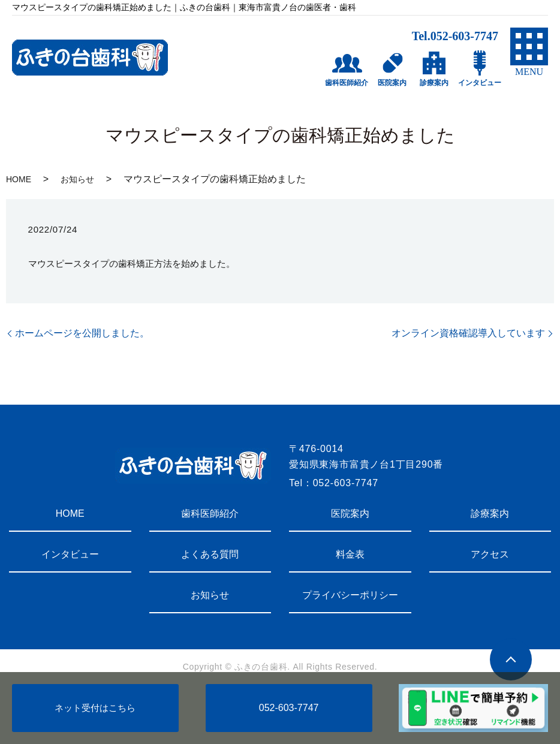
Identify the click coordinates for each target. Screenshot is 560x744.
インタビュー (70, 554)
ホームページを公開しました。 (82, 333)
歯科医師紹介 (210, 513)
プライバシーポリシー (350, 595)
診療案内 (490, 513)
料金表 (350, 554)
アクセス (490, 554)
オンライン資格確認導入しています (468, 333)
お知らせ (77, 179)
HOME (19, 179)
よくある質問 (210, 554)
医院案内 (350, 513)
